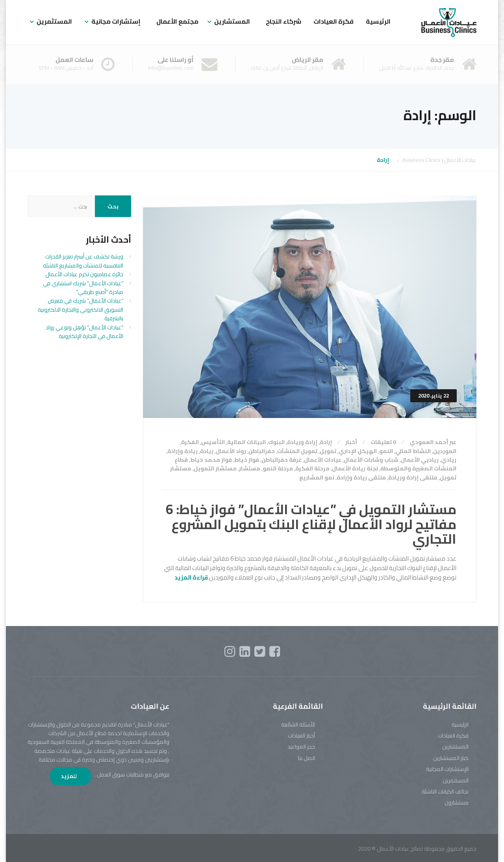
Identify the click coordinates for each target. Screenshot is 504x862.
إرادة (326, 442)
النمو (386, 451)
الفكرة (190, 442)
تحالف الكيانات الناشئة (445, 791)
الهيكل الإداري (358, 451)
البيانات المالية (246, 442)
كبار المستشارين (451, 758)
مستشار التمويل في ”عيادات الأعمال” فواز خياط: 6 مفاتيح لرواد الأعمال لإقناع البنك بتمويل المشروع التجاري (311, 524)
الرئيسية (378, 21)
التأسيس (213, 442)
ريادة (207, 451)
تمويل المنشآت (297, 451)
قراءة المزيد (191, 577)
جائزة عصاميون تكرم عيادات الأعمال (84, 274)
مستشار (250, 468)
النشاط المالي (413, 451)
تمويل (328, 451)
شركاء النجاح (283, 21)
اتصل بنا (307, 758)
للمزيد (69, 776)
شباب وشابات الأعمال (371, 460)
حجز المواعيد (301, 747)
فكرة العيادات (334, 21)
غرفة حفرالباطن (282, 460)
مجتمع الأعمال (177, 21)
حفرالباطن (262, 451)
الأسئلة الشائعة (298, 725)
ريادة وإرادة (183, 451)
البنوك (276, 442)
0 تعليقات (383, 442)
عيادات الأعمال (323, 460)
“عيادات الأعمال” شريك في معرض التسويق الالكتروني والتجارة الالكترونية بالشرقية (81, 309)
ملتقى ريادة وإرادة (361, 477)
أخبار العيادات (301, 736)
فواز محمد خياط (211, 460)
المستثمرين (54, 21)
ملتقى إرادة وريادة (413, 477)
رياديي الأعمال (420, 460)
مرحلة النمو (278, 468)
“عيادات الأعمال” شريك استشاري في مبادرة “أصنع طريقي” (83, 288)
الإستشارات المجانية (447, 769)
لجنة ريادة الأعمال (355, 468)
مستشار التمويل (215, 468)
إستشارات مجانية (116, 21)
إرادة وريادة (302, 442)
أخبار (351, 442)
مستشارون (457, 803)
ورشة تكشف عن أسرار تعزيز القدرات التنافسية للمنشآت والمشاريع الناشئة (83, 261)
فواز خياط (247, 460)
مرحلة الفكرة (312, 468)
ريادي (449, 460)
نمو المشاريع (317, 477)
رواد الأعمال (231, 451)
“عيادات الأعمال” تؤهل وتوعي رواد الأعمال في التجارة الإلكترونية (84, 332)
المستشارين (232, 21)
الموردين (445, 451)
